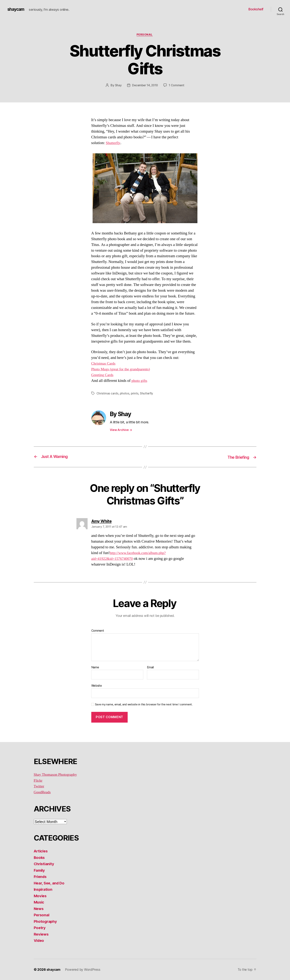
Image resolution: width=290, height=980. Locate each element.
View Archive (121, 430)
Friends (41, 877)
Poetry (40, 928)
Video (39, 941)
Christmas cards (107, 394)
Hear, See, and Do (50, 883)
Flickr (38, 780)
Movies (41, 896)
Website (97, 686)
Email (150, 667)
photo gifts (140, 381)
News (39, 909)
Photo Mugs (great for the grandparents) (122, 370)
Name (95, 667)
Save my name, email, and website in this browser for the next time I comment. (144, 705)
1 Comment (177, 86)
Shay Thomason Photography (57, 775)
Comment (98, 631)
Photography (46, 921)
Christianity (45, 864)
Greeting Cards (103, 375)
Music (39, 902)
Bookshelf (256, 9)
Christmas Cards (104, 364)
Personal (145, 35)
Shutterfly (113, 143)
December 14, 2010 (145, 86)
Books (40, 857)
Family (40, 870)
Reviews (42, 934)
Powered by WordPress (84, 970)
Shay (117, 86)
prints (135, 394)
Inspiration (44, 890)
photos (125, 394)
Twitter (39, 786)
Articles (41, 851)
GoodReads (43, 792)
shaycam (17, 9)
